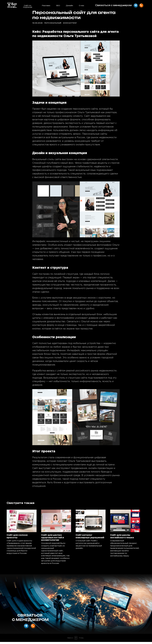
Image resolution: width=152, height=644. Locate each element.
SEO (58, 6)
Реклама (46, 6)
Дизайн (69, 6)
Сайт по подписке (28, 6)
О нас (82, 6)
